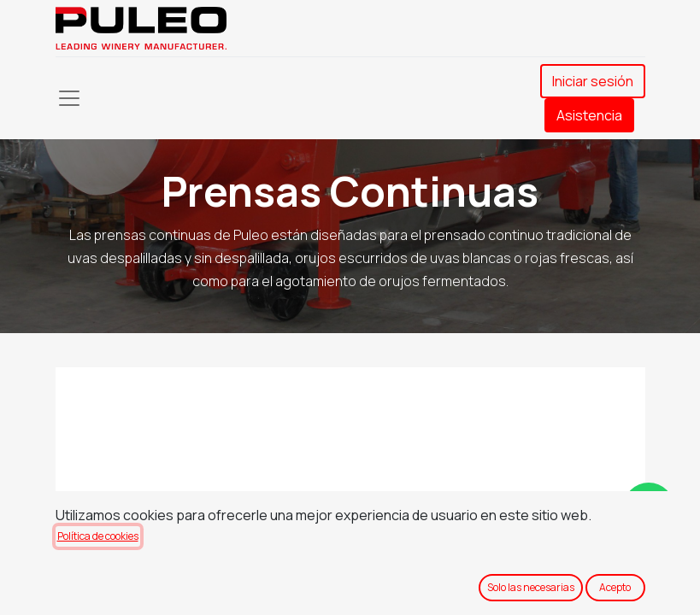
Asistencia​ (589, 115)
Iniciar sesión (593, 81)
